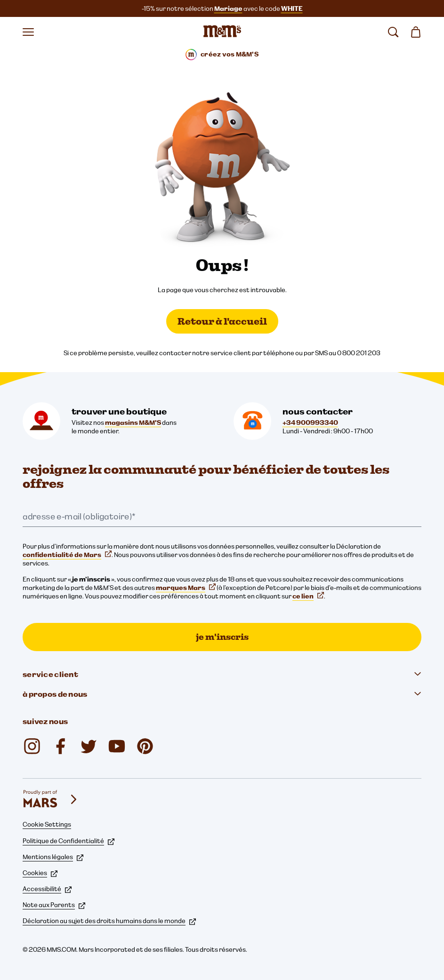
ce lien (308, 596)
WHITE (292, 8)
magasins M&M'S (133, 422)
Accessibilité (47, 889)
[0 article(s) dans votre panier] (416, 32)
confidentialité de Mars (67, 555)
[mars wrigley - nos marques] (51, 799)
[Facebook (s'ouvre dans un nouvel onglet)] (60, 746)
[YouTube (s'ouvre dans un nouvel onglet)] (117, 746)
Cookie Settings (47, 824)
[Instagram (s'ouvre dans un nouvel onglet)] (32, 746)
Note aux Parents (54, 905)
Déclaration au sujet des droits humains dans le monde (109, 921)
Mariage (228, 8)
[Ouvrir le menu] (28, 32)
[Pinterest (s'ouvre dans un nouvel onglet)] (145, 746)
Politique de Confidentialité (69, 841)
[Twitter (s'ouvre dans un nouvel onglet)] (89, 746)
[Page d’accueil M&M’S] (222, 32)
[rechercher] (393, 32)
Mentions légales (53, 857)
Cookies (40, 873)
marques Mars (186, 588)
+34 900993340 (310, 422)
